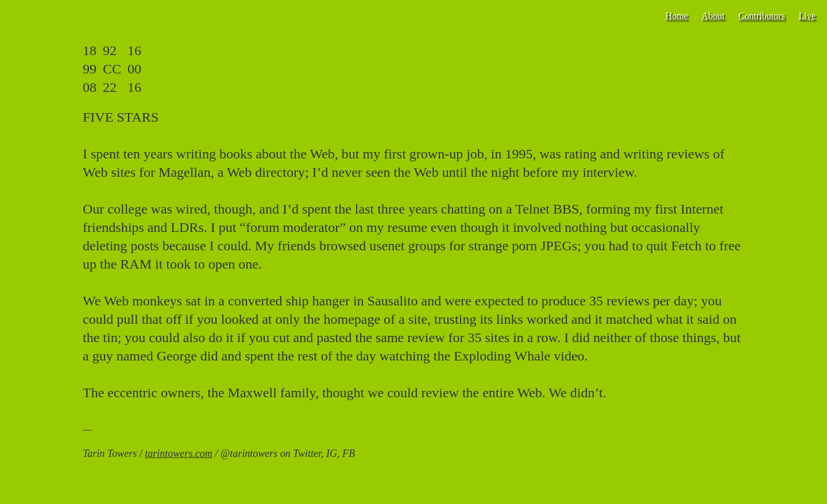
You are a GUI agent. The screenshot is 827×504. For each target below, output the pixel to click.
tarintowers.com (179, 453)
